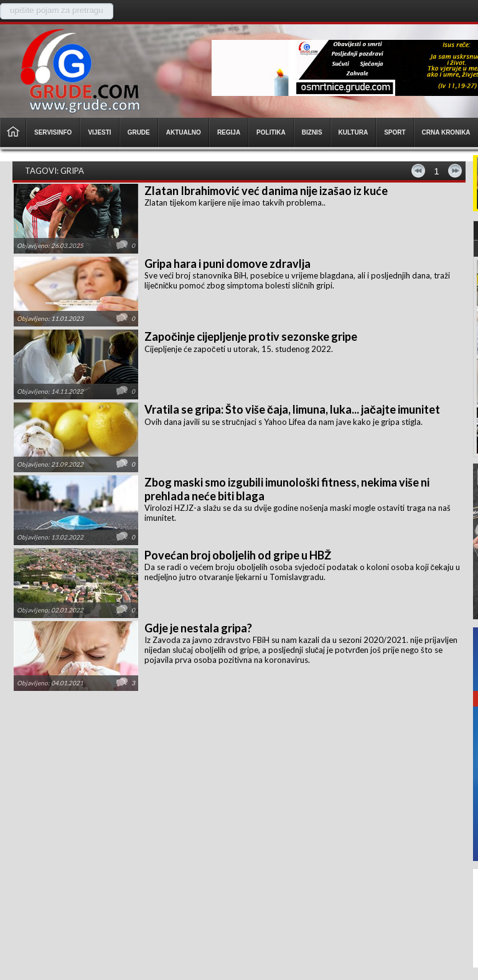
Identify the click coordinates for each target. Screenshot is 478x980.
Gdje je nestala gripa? (198, 628)
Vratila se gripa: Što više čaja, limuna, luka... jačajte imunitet (292, 409)
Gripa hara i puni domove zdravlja (227, 264)
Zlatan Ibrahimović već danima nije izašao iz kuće (266, 191)
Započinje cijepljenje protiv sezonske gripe (251, 336)
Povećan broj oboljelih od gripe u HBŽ (238, 555)
